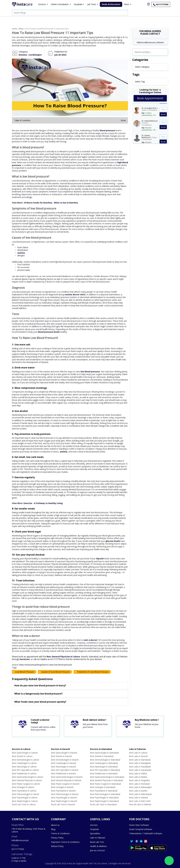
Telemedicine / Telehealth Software (146, 833)
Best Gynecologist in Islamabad (104, 753)
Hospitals (94, 829)
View (163, 111)
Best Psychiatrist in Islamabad (104, 791)
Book (163, 116)
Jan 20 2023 (60, 55)
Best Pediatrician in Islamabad (104, 773)
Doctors (94, 825)
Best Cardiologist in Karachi (64, 763)
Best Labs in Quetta (138, 791)
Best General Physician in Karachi (66, 780)
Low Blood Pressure (24, 672)
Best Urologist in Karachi (62, 787)
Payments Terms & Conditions (65, 842)
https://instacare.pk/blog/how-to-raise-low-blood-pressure (46, 665)
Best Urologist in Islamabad (103, 787)
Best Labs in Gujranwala (140, 770)
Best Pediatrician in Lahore (24, 773)
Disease (23, 55)
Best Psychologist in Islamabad (104, 798)
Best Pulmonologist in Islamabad (105, 794)
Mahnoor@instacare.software (150, 42)
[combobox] (150, 67)
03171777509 (18, 849)
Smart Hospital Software (141, 829)
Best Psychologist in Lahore (25, 798)
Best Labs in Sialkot (138, 773)
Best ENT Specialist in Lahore (25, 770)
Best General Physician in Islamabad (106, 780)
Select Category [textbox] (142, 67)
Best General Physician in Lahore (27, 780)
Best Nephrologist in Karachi (64, 801)
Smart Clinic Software (139, 825)
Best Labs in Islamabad (140, 760)
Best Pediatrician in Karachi (63, 773)
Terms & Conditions (60, 833)
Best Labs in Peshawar (139, 784)
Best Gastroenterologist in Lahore (27, 777)
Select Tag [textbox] (140, 82)
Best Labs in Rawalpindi (140, 763)
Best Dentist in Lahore (22, 756)
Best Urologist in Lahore (23, 787)
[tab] (70, 686)
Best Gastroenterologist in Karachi (67, 777)
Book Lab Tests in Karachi (63, 804)
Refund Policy (57, 846)
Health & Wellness (98, 846)
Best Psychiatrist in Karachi (63, 791)
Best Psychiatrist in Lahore (24, 791)
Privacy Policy (57, 838)
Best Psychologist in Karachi (64, 798)
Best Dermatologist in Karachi (65, 760)
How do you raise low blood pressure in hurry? (40, 685)
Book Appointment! (150, 98)
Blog (21, 29)
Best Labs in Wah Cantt (140, 801)
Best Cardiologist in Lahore (24, 763)
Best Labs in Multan (138, 777)
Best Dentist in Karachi (61, 756)
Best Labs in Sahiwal (138, 798)
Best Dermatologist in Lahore (26, 760)
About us (55, 825)
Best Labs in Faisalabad (140, 767)
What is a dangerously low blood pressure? (38, 694)
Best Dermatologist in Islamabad (105, 760)
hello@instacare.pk (20, 840)
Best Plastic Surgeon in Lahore (26, 784)
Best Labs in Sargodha (139, 780)
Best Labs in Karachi (138, 756)
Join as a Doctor (97, 850)
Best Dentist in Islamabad (102, 756)
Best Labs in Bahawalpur (140, 787)
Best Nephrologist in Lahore (25, 801)
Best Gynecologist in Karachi (64, 753)
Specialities (95, 833)
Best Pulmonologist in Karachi (65, 794)
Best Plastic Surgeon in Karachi (65, 784)
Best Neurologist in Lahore (24, 767)
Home (14, 29)
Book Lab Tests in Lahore (24, 804)
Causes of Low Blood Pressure (55, 672)
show (123, 120)
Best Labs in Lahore (138, 753)
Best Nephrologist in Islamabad (104, 801)
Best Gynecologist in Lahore (25, 753)
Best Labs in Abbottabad (140, 794)
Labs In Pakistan (98, 838)
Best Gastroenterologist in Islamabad (107, 777)
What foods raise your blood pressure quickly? (40, 702)
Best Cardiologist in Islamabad (104, 763)
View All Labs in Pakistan (140, 804)
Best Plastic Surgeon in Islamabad (105, 784)
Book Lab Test (97, 842)
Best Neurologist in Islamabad (104, 767)
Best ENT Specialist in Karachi (65, 770)
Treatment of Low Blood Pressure (93, 672)
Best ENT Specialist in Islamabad (105, 770)
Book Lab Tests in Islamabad (103, 804)
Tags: (14, 667)
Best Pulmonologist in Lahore (26, 794)
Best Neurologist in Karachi (63, 767)
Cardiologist (35, 55)
